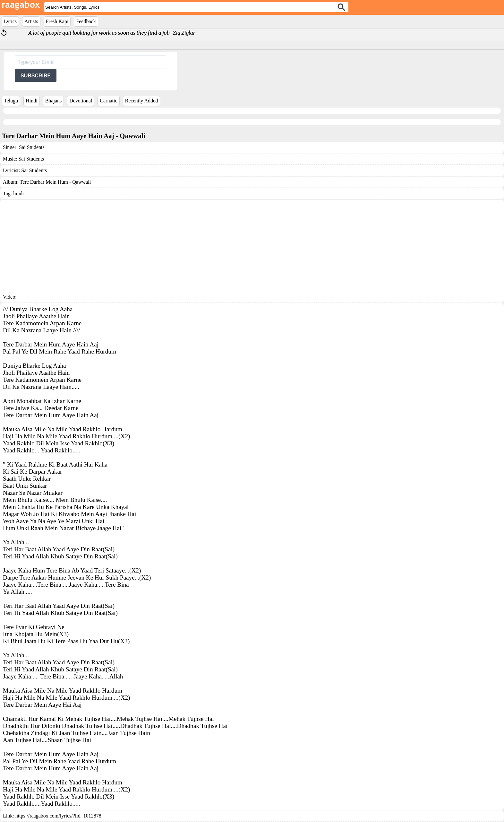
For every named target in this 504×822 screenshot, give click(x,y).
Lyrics (10, 21)
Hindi (31, 101)
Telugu (11, 101)
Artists (31, 21)
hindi (18, 193)
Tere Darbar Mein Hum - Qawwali (55, 182)
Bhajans (54, 101)
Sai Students (32, 147)
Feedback (86, 21)
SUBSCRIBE (36, 76)
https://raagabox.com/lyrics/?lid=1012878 (58, 816)
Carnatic (108, 101)
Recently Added (142, 101)
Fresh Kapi (57, 21)
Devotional (81, 101)
